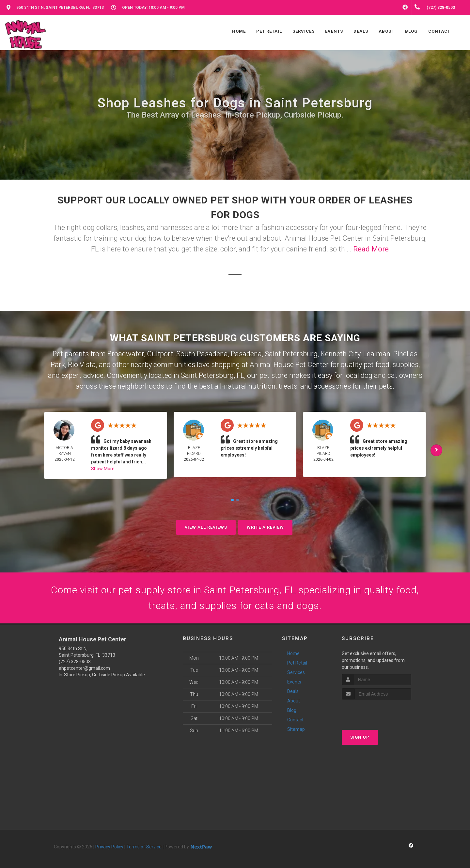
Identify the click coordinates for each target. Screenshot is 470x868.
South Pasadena (202, 354)
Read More (371, 249)
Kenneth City (340, 354)
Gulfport (160, 354)
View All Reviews (206, 527)
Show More (103, 469)
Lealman (377, 354)
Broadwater (126, 354)
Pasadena (246, 354)
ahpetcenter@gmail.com (84, 668)
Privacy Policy (109, 847)
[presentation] (376, 712)
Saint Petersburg (291, 354)
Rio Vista (82, 365)
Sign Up (360, 737)
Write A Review (265, 527)
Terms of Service (144, 847)
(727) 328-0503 (75, 662)
